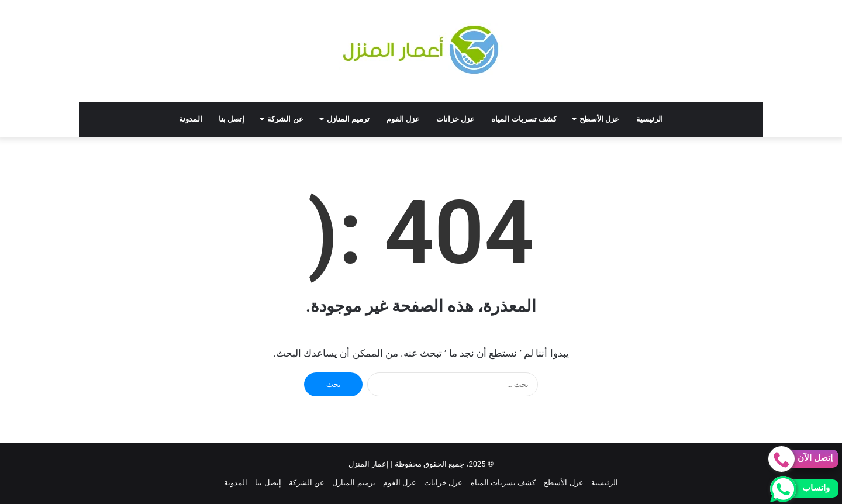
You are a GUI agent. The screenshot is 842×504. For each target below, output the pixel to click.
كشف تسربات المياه (524, 119)
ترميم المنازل (348, 119)
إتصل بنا (232, 119)
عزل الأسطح (599, 119)
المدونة (191, 119)
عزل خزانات (455, 119)
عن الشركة (285, 119)
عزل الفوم (403, 119)
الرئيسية (650, 119)
